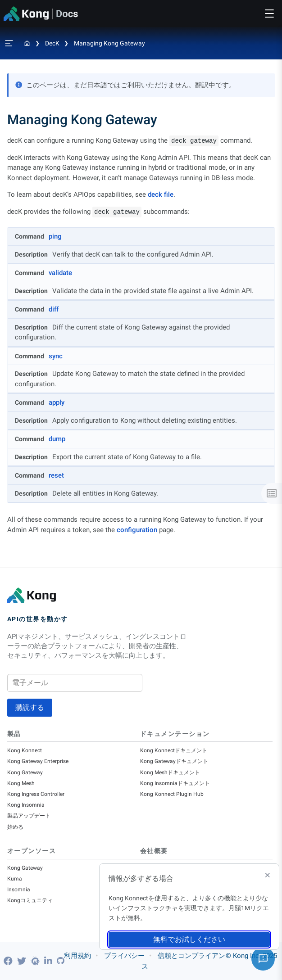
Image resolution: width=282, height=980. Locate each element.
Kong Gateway (25, 772)
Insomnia (19, 890)
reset (56, 475)
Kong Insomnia (26, 805)
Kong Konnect (25, 750)
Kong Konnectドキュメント (174, 750)
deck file (161, 194)
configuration (137, 530)
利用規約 (77, 956)
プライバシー (124, 956)
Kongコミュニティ (30, 900)
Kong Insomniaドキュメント (175, 783)
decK (52, 43)
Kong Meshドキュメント (170, 772)
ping (55, 236)
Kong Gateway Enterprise (38, 761)
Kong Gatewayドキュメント (174, 761)
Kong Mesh (21, 783)
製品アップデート (29, 816)
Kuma (15, 879)
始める (15, 827)
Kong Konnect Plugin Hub (172, 794)
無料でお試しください (189, 939)
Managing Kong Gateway (109, 43)
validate (60, 273)
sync (56, 356)
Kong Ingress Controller (36, 794)
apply (57, 402)
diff (54, 309)
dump (57, 439)
